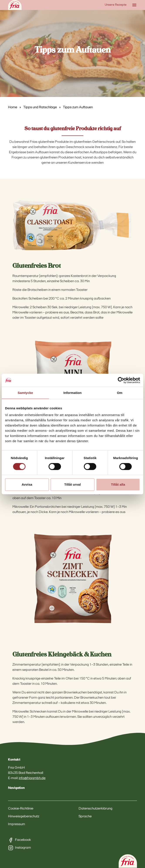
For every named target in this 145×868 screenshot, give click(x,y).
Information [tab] (72, 393)
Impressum (17, 824)
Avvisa (27, 484)
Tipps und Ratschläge (40, 107)
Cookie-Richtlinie (21, 809)
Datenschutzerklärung (95, 809)
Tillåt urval (72, 484)
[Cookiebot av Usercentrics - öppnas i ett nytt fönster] (121, 380)
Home (13, 107)
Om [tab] (120, 393)
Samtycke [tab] (25, 393)
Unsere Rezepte (116, 5)
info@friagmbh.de (32, 778)
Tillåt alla (118, 484)
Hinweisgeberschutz (24, 816)
